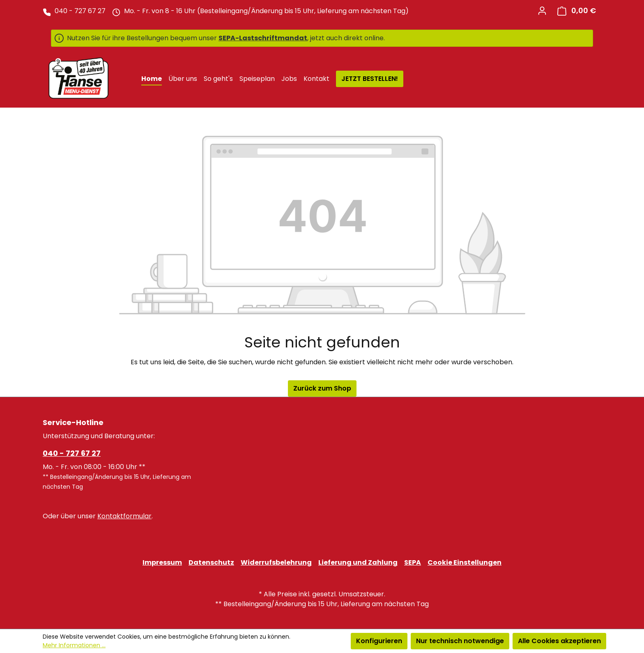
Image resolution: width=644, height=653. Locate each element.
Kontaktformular (124, 516)
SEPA (413, 562)
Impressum (162, 562)
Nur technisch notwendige (460, 641)
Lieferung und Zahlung (358, 562)
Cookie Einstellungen (465, 562)
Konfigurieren (379, 641)
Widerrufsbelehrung (276, 562)
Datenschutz (211, 562)
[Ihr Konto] (542, 11)
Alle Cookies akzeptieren (559, 641)
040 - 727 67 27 (72, 453)
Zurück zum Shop (322, 388)
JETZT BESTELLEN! (370, 79)
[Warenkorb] (577, 11)
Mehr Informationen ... (74, 645)
